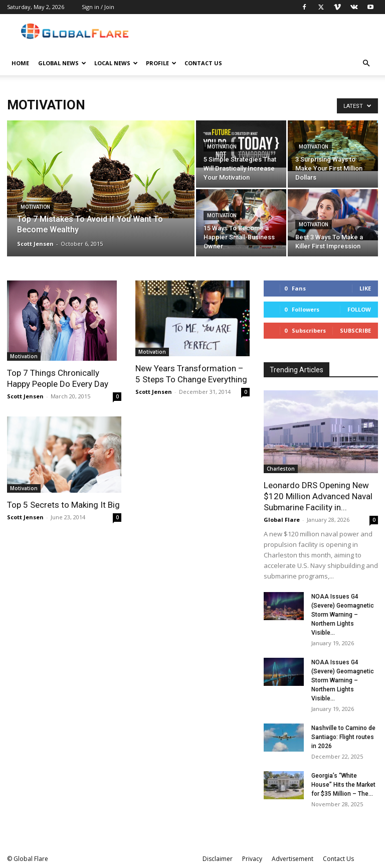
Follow (359, 309)
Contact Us (203, 63)
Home (20, 63)
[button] (366, 63)
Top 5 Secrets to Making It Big (63, 505)
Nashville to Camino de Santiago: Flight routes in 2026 (343, 737)
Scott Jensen (35, 244)
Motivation (35, 207)
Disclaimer (218, 859)
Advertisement (293, 859)
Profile (161, 63)
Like (365, 288)
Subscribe (355, 330)
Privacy (252, 859)
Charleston (281, 469)
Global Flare (282, 520)
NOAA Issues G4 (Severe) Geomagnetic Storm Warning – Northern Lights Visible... (343, 615)
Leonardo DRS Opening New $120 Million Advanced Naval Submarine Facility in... (318, 496)
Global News (62, 63)
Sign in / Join (98, 7)
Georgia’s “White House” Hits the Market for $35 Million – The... (343, 785)
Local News (116, 63)
